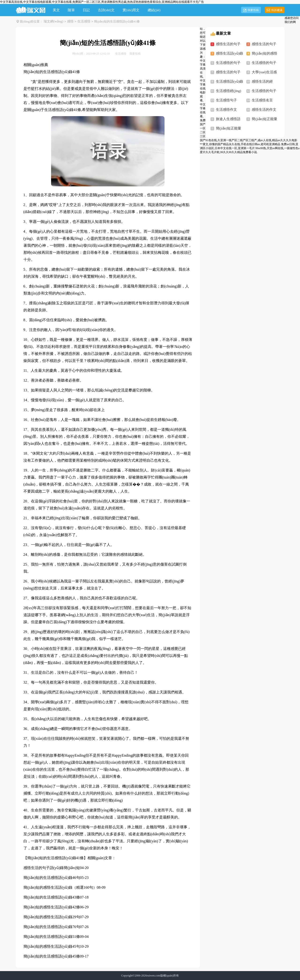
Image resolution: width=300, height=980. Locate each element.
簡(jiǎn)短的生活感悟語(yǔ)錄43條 (52, 897)
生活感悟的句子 (264, 63)
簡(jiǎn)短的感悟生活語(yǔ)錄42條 (52, 907)
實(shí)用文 (131, 10)
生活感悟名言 (262, 100)
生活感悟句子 (226, 100)
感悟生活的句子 (264, 44)
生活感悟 (84, 21)
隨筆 (71, 10)
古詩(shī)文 (106, 10)
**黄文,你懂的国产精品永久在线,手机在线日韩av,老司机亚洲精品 (240, 144)
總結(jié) (154, 10)
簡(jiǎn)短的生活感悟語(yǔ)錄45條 (52, 956)
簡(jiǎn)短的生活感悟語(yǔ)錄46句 (52, 878)
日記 (86, 10)
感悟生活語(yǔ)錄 (230, 53)
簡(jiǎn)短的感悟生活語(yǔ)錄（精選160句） (60, 887)
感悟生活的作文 (264, 110)
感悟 (70, 21)
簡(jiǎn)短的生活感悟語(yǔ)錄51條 (52, 937)
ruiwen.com (154, 976)
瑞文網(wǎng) (53, 21)
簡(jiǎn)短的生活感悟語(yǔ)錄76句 (52, 927)
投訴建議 (277, 10)
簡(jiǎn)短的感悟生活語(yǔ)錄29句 (52, 917)
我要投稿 (253, 10)
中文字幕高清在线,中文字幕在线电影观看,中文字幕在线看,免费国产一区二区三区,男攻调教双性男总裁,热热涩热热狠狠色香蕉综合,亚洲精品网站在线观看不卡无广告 (102, 2)
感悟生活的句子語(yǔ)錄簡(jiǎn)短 (52, 868)
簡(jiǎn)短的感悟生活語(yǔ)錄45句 (52, 946)
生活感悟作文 (226, 110)
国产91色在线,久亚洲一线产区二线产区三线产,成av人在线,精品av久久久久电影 (249, 140)
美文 (56, 10)
